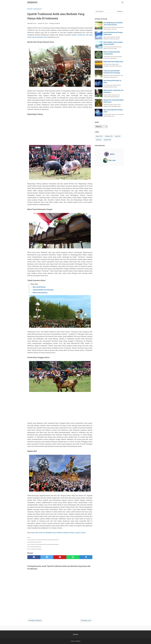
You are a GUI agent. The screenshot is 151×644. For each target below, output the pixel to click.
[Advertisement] (60, 130)
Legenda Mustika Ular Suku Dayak (43, 290)
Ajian (99, 136)
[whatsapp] (73, 557)
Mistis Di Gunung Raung (40, 293)
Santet (107, 140)
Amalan (109, 136)
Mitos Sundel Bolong (39, 287)
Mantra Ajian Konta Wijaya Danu (113, 62)
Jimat (99, 140)
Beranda (76, 634)
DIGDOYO (32, 2)
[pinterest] (60, 557)
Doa (118, 136)
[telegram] (86, 557)
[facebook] (34, 557)
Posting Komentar (55, 23)
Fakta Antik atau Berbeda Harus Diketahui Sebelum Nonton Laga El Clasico (60, 533)
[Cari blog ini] (122, 3)
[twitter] (47, 557)
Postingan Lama (86, 620)
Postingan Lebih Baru (35, 620)
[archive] (101, 126)
